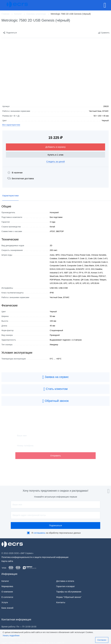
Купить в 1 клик (56, 155)
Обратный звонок (56, 401)
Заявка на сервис (56, 377)
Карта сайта (7, 561)
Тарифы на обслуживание (69, 592)
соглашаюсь (39, 533)
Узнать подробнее (11, 636)
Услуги (5, 602)
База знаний (7, 608)
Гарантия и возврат (66, 586)
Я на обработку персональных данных (56, 533)
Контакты (61, 602)
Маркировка (7, 586)
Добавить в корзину (56, 147)
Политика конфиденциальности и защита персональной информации (35, 557)
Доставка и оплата (65, 581)
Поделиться (10, 33)
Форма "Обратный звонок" (69, 597)
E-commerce (7, 597)
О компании (7, 592)
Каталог (5, 581)
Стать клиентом (56, 389)
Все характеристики (11, 125)
